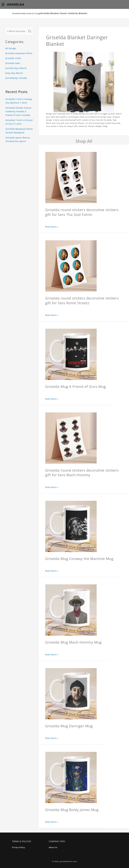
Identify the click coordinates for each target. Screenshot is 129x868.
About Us (53, 847)
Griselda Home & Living (29, 13)
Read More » (52, 227)
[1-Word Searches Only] (16, 31)
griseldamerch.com (68, 861)
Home (15, 13)
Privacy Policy (19, 847)
